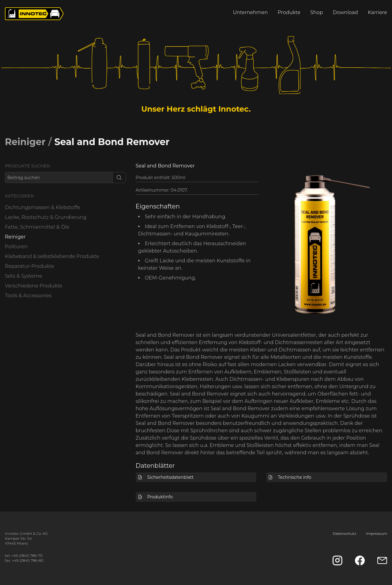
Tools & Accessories (28, 296)
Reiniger (25, 142)
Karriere (377, 12)
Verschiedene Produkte (34, 286)
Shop (317, 12)
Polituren (16, 247)
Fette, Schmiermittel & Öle (37, 227)
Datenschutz (344, 533)
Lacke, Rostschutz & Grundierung (46, 217)
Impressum (377, 533)
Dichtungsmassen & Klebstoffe (43, 207)
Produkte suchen (27, 166)
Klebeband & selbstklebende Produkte (52, 256)
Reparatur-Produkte (30, 266)
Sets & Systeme (24, 276)
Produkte (289, 12)
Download (345, 12)
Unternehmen (250, 12)
